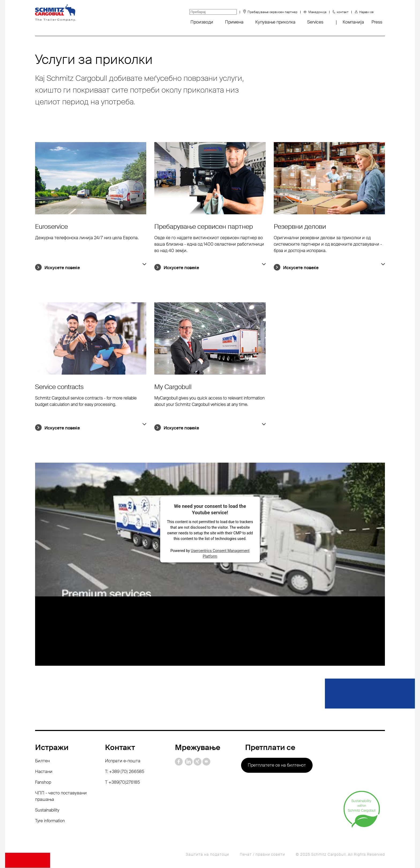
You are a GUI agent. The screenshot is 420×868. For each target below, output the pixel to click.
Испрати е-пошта (123, 761)
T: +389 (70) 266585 (125, 772)
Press (377, 22)
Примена (234, 22)
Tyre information (50, 821)
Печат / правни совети (262, 855)
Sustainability (47, 810)
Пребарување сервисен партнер (272, 12)
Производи (202, 22)
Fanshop (43, 783)
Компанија (353, 22)
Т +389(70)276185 (122, 783)
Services (315, 22)
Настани (44, 772)
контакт (343, 12)
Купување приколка (275, 22)
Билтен (42, 761)
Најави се (366, 12)
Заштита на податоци (207, 855)
